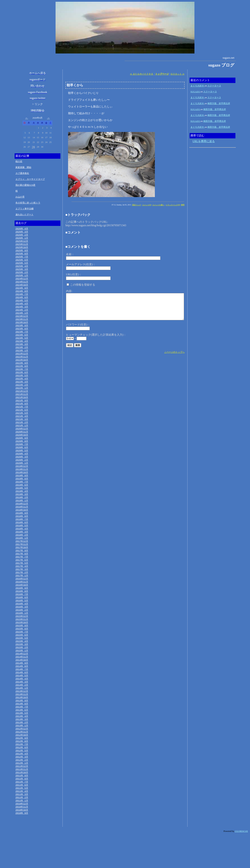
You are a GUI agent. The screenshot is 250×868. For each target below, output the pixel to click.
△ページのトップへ (174, 352)
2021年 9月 (22, 410)
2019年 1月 (22, 516)
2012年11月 (22, 760)
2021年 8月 (22, 413)
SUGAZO (195, 92)
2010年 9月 (22, 846)
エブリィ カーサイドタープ (30, 179)
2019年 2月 (22, 512)
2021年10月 (22, 407)
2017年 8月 (22, 572)
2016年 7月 (22, 615)
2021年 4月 (22, 427)
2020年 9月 (22, 450)
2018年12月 (22, 519)
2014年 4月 (22, 704)
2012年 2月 (22, 790)
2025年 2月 (22, 275)
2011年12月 (22, 796)
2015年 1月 (22, 674)
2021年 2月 (22, 433)
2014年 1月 (22, 714)
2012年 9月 (22, 766)
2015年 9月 (22, 648)
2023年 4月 (22, 347)
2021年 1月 (22, 437)
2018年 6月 (22, 539)
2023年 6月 (22, 341)
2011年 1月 (22, 832)
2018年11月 (22, 522)
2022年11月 (22, 364)
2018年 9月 (22, 529)
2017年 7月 (22, 575)
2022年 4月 (22, 387)
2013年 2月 (22, 750)
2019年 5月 (22, 502)
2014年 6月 (22, 697)
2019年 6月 (22, 499)
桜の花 (19, 161)
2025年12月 (22, 242)
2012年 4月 (22, 783)
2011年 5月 (22, 819)
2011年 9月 (22, 806)
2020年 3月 (22, 470)
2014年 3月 (22, 707)
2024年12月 (22, 281)
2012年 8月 (22, 770)
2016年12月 (22, 598)
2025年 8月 (22, 255)
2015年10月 (22, 644)
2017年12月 (22, 559)
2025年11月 (22, 245)
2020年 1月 (22, 476)
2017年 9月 (22, 568)
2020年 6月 (22, 460)
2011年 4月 (22, 823)
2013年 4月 (22, 743)
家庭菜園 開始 (23, 167)
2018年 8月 (22, 532)
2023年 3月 (22, 351)
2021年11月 (22, 404)
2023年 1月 (22, 357)
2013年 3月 (22, 747)
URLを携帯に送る (204, 141)
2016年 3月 (22, 628)
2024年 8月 (22, 295)
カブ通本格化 (22, 173)
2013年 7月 (22, 733)
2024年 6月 (22, 301)
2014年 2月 (22, 710)
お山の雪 (20, 197)
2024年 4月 (22, 308)
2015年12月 (22, 638)
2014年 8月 (22, 691)
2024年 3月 (22, 311)
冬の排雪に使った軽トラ (28, 203)
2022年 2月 (22, 394)
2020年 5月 (22, 463)
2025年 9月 (22, 252)
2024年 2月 (22, 314)
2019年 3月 (22, 509)
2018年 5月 (22, 542)
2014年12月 (22, 677)
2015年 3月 (22, 667)
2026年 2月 (22, 235)
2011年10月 (22, 803)
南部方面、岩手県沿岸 (219, 103)
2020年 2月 (22, 473)
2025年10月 (22, 248)
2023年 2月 (22, 354)
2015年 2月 (22, 671)
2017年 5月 (22, 582)
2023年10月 (22, 328)
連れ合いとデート (24, 215)
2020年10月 (22, 446)
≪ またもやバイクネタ (142, 74)
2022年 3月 (22, 390)
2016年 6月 (22, 618)
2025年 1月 (22, 278)
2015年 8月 (22, 651)
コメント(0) (147, 205)
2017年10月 (22, 565)
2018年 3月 (22, 549)
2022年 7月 (22, 377)
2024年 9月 (22, 291)
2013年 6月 (22, 737)
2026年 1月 (22, 239)
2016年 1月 (22, 634)
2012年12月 (22, 757)
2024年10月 (22, 288)
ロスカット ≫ (178, 74)
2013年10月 (22, 724)
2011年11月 (22, 799)
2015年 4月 (22, 664)
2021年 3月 (22, 430)
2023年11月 (22, 324)
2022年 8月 (22, 374)
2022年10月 (22, 367)
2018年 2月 (22, 552)
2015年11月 (22, 641)
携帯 (183, 205)
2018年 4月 (22, 545)
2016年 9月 (22, 608)
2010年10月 (22, 842)
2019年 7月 (22, 496)
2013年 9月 (22, 727)
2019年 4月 (22, 506)
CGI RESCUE (241, 864)
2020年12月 (22, 440)
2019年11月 (22, 483)
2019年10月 (22, 486)
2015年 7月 (22, 654)
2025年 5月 (22, 265)
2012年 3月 (22, 786)
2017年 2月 (22, 592)
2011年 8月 (22, 809)
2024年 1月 (22, 318)
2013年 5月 (22, 740)
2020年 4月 (22, 466)
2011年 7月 (22, 813)
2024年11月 (22, 285)
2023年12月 (22, 321)
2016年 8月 (22, 611)
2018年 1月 (22, 555)
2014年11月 (22, 681)
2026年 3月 (22, 232)
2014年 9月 (22, 687)
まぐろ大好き (197, 86)
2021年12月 (22, 400)
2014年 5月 (22, 700)
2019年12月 (22, 479)
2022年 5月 (22, 384)
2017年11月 (22, 562)
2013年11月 (22, 720)
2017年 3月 (22, 588)
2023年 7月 (22, 338)
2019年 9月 (22, 489)
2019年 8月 (22, 493)
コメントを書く (158, 205)
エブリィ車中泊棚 (24, 209)
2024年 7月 (22, 298)
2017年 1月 (22, 595)
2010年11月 (22, 839)
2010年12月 (22, 836)
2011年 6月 (22, 816)
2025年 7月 (22, 258)
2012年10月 (22, 763)
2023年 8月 (22, 334)
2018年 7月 (22, 535)
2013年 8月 (22, 730)
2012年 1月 (22, 793)
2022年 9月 (22, 371)
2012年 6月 (22, 776)
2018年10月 (22, 526)
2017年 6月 (22, 578)
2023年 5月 (22, 344)
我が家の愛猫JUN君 (25, 185)
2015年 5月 (22, 661)
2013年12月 (22, 717)
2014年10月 (22, 684)
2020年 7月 (22, 456)
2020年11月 (22, 443)
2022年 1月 (22, 397)
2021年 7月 (22, 417)
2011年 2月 (22, 829)
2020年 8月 (22, 453)
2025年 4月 (22, 268)
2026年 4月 (22, 229)
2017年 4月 (22, 585)
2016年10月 (22, 605)
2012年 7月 (22, 773)
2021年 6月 (22, 420)
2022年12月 (22, 361)
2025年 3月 (22, 272)
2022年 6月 (22, 380)
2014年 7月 (22, 694)
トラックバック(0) (173, 205)
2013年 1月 (22, 753)
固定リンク (137, 205)
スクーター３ (214, 86)
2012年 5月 (22, 780)
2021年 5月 (22, 423)
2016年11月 (22, 601)
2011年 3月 (22, 826)
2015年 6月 (22, 658)
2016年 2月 (22, 631)
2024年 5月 (22, 305)
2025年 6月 (22, 262)
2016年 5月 (22, 621)
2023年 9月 (22, 331)
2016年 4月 (22, 625)
